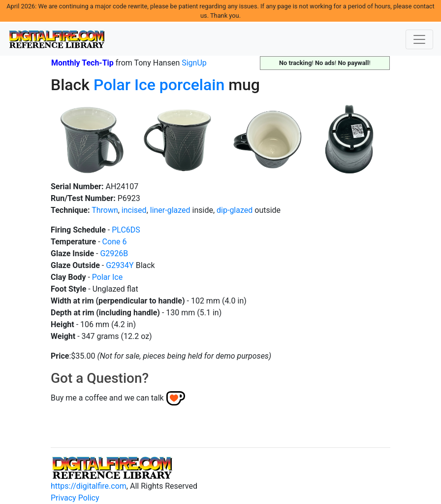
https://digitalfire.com (89, 486)
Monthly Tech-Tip (82, 63)
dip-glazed (235, 210)
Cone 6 (115, 242)
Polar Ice (125, 85)
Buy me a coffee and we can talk (107, 398)
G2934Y (120, 265)
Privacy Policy (75, 498)
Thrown (105, 210)
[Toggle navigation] (419, 39)
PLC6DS (126, 230)
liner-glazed (170, 210)
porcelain (192, 85)
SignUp (194, 63)
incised (134, 210)
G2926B (114, 253)
